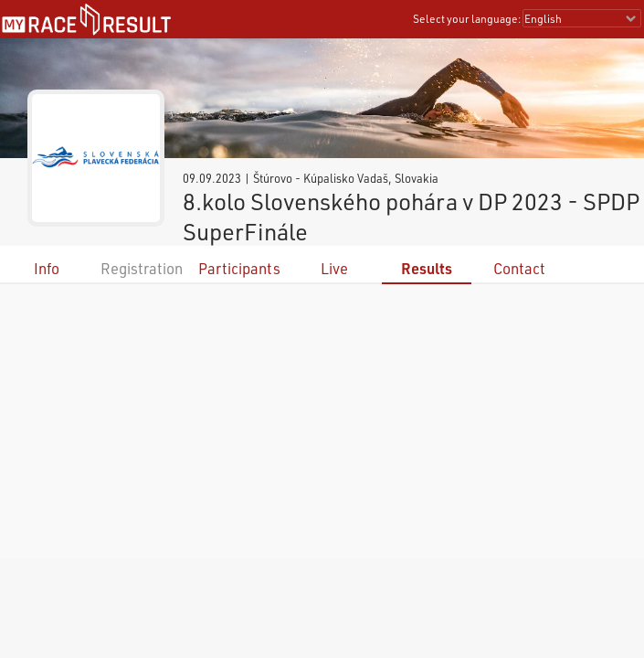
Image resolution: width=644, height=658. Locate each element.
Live (334, 268)
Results (427, 268)
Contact (519, 268)
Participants (239, 268)
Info (47, 268)
